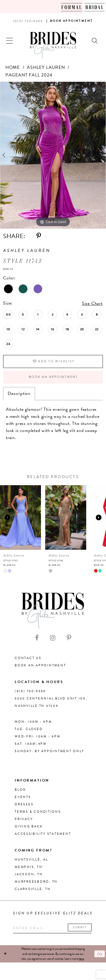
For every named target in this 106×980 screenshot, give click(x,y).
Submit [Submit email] (82, 928)
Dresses (24, 805)
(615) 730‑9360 (30, 692)
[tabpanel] (53, 155)
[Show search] (95, 40)
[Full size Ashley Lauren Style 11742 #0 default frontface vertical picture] (53, 155)
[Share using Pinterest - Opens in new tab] (39, 236)
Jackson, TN (29, 875)
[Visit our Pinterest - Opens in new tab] (69, 639)
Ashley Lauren (46, 67)
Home (13, 67)
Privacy (24, 820)
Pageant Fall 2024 (29, 75)
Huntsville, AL (32, 860)
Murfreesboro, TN (36, 882)
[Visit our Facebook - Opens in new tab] (37, 639)
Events (23, 798)
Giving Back (29, 827)
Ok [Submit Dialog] (100, 955)
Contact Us (28, 659)
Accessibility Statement (43, 835)
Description (19, 394)
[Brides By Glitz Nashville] (53, 45)
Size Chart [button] (92, 303)
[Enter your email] (53, 929)
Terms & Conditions (38, 813)
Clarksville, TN (33, 890)
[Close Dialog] (5, 955)
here (81, 960)
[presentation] (20, 518)
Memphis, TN (29, 868)
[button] (10, 40)
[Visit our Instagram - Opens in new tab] (53, 639)
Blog (20, 790)
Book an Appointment (53, 378)
